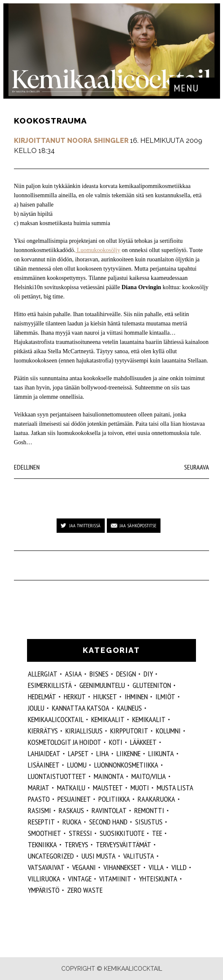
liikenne (129, 753)
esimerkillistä (50, 685)
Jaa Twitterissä (85, 525)
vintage (80, 879)
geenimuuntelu (102, 685)
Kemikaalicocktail (56, 719)
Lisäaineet (44, 765)
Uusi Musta (99, 856)
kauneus (129, 708)
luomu (77, 765)
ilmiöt (165, 697)
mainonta (109, 776)
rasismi (39, 810)
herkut (75, 697)
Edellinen (27, 467)
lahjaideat (44, 753)
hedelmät (42, 697)
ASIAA (73, 674)
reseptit (41, 822)
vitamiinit (115, 879)
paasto (39, 799)
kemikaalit (149, 719)
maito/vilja (149, 776)
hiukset (105, 697)
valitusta (139, 856)
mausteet (108, 788)
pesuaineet (74, 799)
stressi (80, 833)
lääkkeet (143, 742)
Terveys (76, 844)
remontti (149, 810)
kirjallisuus (84, 731)
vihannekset (122, 867)
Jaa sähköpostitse (138, 525)
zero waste (85, 890)
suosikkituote (122, 833)
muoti (140, 788)
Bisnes (99, 674)
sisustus (149, 822)
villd (179, 867)
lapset (78, 753)
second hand (108, 822)
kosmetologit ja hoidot (65, 742)
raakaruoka (156, 799)
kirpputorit (129, 731)
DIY (148, 674)
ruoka (72, 822)
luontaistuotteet (57, 776)
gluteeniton (152, 685)
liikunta (161, 753)
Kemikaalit (108, 719)
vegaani (84, 867)
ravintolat (109, 810)
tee (157, 833)
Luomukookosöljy (98, 250)
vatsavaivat (46, 867)
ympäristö (44, 890)
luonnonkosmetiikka (126, 765)
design (126, 674)
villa (156, 867)
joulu (36, 708)
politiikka (114, 799)
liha (103, 753)
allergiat (43, 674)
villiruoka (44, 879)
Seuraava (197, 467)
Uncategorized (51, 856)
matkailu (71, 788)
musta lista (175, 788)
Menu (186, 88)
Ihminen (136, 697)
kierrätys (43, 731)
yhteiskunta (158, 879)
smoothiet (45, 833)
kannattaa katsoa (81, 708)
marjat (39, 788)
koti (116, 742)
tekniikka (42, 844)
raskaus (71, 810)
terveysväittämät (124, 844)
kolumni (168, 731)
